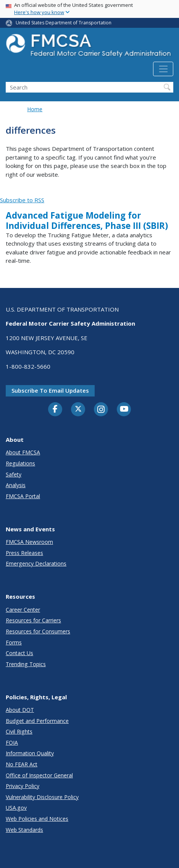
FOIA (12, 743)
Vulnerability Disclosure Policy (42, 797)
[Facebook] (55, 409)
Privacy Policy (23, 786)
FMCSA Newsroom (29, 542)
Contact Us (19, 653)
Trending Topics (26, 664)
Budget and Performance (37, 721)
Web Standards (24, 830)
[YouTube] (124, 409)
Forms (14, 642)
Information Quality (30, 753)
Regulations (20, 463)
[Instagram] (101, 410)
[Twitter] (78, 409)
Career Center (23, 610)
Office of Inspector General (39, 775)
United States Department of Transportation (64, 23)
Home (35, 109)
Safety (14, 474)
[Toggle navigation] (163, 69)
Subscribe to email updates (50, 390)
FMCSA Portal (23, 496)
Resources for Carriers (33, 620)
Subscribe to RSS (22, 200)
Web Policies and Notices (37, 819)
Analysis (16, 485)
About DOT (20, 710)
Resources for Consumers (38, 631)
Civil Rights (19, 731)
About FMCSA (23, 452)
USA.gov (16, 808)
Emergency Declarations (36, 563)
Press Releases (24, 553)
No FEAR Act (22, 764)
